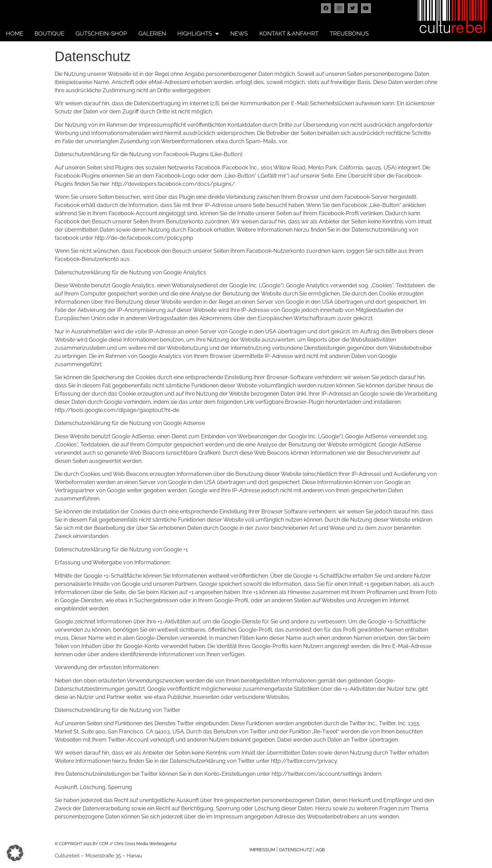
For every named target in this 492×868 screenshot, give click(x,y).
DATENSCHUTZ (296, 850)
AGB (320, 850)
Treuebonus (349, 33)
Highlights (198, 33)
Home (15, 33)
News (239, 33)
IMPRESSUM (262, 850)
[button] (15, 853)
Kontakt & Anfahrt (289, 33)
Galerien (152, 33)
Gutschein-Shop (101, 33)
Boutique (49, 33)
